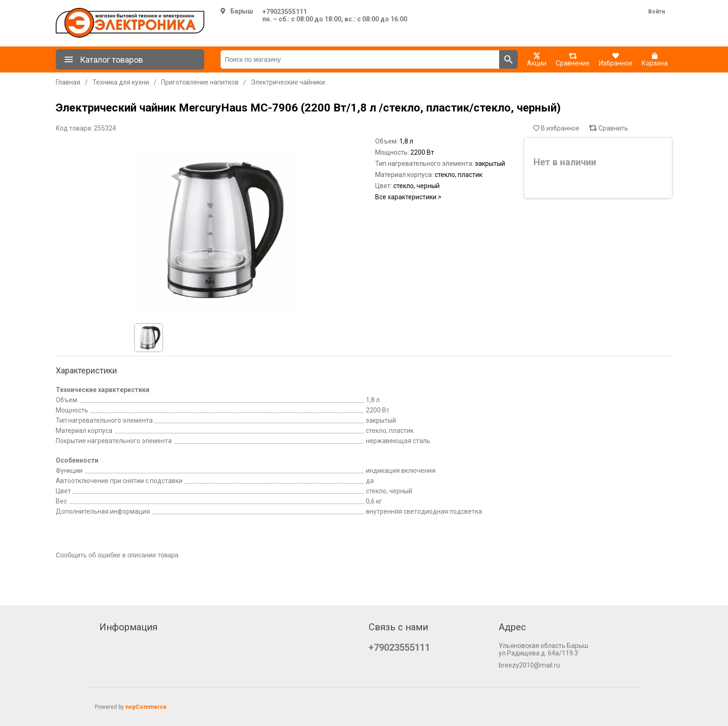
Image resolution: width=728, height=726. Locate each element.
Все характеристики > (408, 197)
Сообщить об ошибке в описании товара (117, 555)
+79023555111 (285, 12)
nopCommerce (146, 707)
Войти (656, 12)
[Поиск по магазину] (360, 59)
